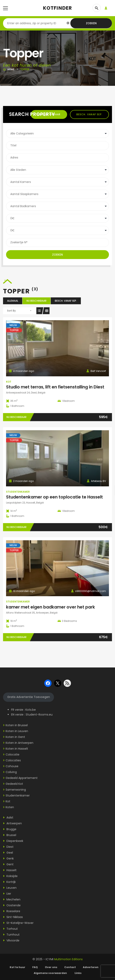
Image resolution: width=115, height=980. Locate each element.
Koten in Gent (15, 737)
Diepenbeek (13, 841)
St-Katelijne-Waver (18, 923)
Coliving (11, 772)
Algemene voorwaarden (51, 973)
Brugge (10, 829)
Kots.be (31, 710)
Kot (9, 382)
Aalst (8, 817)
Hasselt (10, 870)
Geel (8, 853)
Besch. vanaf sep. (89, 114)
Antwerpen (12, 823)
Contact (70, 967)
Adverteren (91, 967)
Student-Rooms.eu (39, 715)
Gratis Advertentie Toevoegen (29, 697)
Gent (8, 864)
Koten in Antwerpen (20, 743)
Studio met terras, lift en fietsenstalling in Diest (55, 387)
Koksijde (10, 876)
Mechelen (12, 899)
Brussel (10, 835)
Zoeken (91, 23)
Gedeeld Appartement (22, 778)
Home (11, 69)
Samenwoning (16, 790)
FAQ (35, 967)
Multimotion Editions (68, 959)
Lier (7, 894)
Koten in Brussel (17, 725)
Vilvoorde (11, 940)
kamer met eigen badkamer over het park (51, 607)
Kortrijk (9, 882)
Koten (10, 807)
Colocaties (13, 760)
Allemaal (13, 301)
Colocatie (13, 754)
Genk (8, 858)
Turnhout (11, 935)
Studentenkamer (18, 492)
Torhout (10, 929)
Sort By (11, 311)
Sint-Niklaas (13, 917)
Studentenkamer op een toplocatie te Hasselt (54, 497)
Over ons (51, 967)
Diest (8, 847)
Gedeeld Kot (14, 784)
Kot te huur (17, 967)
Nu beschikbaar (36, 301)
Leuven (10, 888)
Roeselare (12, 911)
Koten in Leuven (17, 731)
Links (78, 973)
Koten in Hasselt (17, 749)
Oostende (12, 905)
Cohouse (12, 766)
